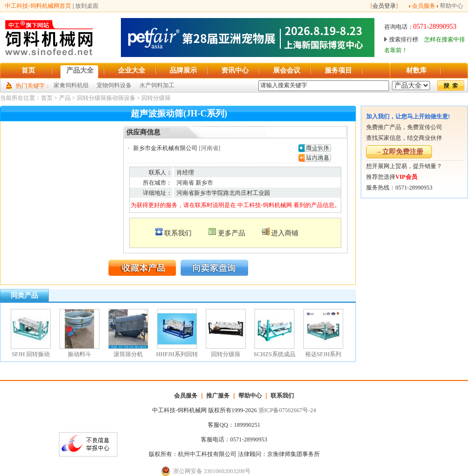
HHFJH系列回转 (177, 354)
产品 (65, 98)
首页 (47, 98)
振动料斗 (79, 354)
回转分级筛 (156, 98)
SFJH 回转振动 (31, 354)
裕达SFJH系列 (323, 354)
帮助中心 (451, 6)
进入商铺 (285, 233)
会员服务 (424, 6)
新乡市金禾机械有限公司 (165, 148)
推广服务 (218, 396)
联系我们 (178, 233)
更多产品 (232, 233)
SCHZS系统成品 (274, 354)
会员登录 (384, 6)
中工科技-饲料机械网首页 (38, 6)
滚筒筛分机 (128, 354)
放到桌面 (87, 6)
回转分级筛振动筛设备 (106, 98)
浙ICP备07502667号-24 (287, 410)
